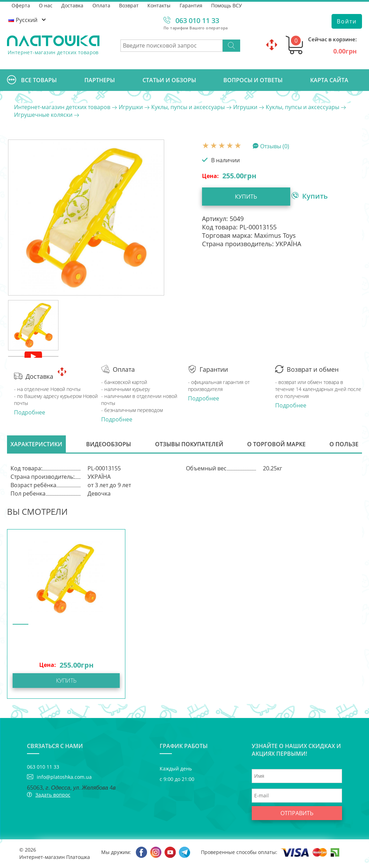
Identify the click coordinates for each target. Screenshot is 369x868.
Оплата (102, 5)
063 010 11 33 (197, 20)
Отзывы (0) (275, 146)
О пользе (344, 444)
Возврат (130, 5)
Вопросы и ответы (253, 80)
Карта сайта (329, 80)
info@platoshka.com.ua (64, 778)
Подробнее (30, 412)
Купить (242, 197)
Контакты (160, 5)
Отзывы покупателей (189, 444)
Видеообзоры (109, 444)
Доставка (73, 5)
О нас (46, 5)
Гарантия (192, 5)
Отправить (297, 814)
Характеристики (36, 444)
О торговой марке (276, 444)
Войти (347, 21)
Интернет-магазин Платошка (55, 858)
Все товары (32, 80)
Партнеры (100, 80)
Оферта (21, 5)
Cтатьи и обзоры (169, 80)
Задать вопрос (53, 795)
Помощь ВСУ (228, 5)
